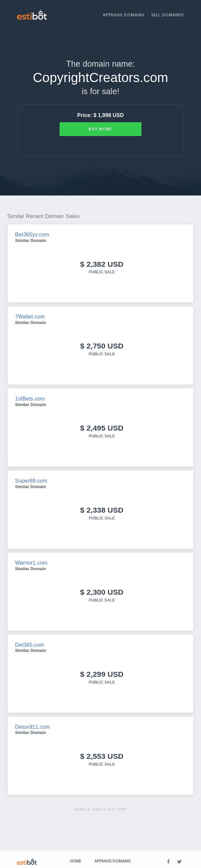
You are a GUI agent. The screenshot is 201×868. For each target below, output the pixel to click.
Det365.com (29, 641)
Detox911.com (32, 723)
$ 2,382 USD (102, 264)
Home (76, 856)
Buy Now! (100, 129)
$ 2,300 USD (102, 589)
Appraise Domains (124, 15)
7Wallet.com (30, 316)
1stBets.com (30, 397)
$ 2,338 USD (102, 508)
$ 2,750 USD (102, 345)
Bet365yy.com (32, 234)
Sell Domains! (168, 15)
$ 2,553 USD (102, 752)
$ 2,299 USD (102, 670)
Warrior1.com (31, 560)
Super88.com (31, 478)
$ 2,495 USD (102, 426)
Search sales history (100, 804)
